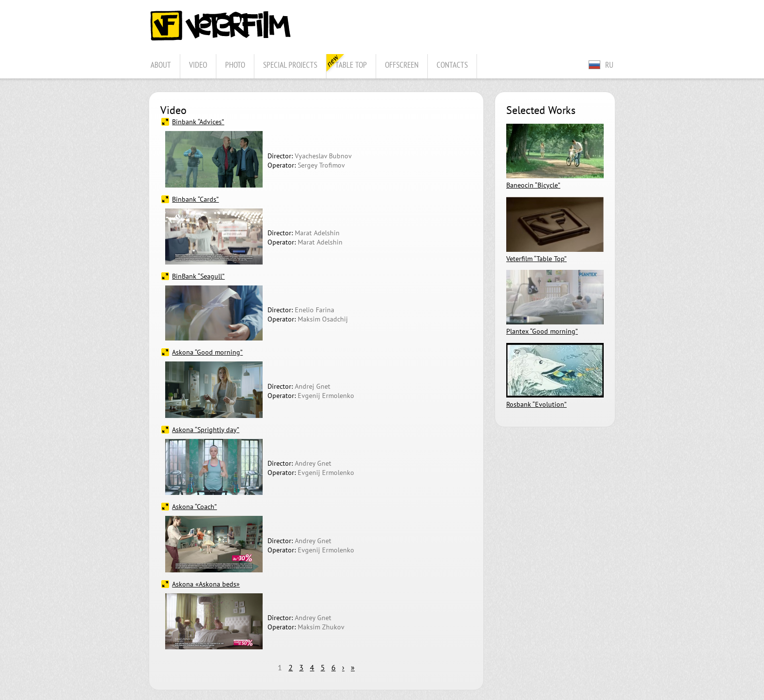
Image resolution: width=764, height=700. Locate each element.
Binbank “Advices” (198, 122)
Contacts (452, 65)
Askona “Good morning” (207, 352)
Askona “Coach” (194, 506)
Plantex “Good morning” (542, 331)
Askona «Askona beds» (206, 584)
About (161, 65)
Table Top (351, 65)
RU (609, 65)
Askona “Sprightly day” (206, 429)
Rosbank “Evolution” (536, 404)
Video (198, 65)
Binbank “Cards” (195, 199)
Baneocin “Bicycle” (533, 185)
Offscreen (402, 65)
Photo (235, 65)
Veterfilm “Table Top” (536, 258)
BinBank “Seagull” (198, 276)
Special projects (290, 65)
